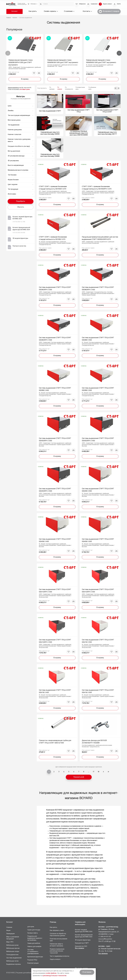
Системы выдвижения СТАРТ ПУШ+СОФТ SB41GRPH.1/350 (55, 591)
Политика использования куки (58, 940)
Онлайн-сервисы (51, 11)
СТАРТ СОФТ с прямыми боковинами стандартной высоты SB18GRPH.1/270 (97, 188)
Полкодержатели (12, 955)
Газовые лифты (33, 933)
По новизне (60, 88)
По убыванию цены (92, 88)
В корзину (25, 79)
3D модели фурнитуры (83, 940)
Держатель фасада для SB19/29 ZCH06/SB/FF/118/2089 (94, 742)
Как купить (33, 11)
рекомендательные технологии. (55, 976)
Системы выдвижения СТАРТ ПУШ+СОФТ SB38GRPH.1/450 (98, 289)
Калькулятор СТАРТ (82, 943)
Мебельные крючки (13, 948)
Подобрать (21, 201)
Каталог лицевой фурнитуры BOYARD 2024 (84, 931)
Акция (8, 931)
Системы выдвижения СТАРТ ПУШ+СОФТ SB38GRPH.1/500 (55, 339)
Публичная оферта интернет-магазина (56, 945)
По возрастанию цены (80, 88)
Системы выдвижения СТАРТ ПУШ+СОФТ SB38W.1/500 (98, 389)
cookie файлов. (51, 973)
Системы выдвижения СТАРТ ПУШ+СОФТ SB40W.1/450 (55, 540)
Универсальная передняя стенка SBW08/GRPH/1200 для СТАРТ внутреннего (21, 63)
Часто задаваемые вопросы (60, 956)
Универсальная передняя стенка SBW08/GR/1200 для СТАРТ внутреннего (63, 61)
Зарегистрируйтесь (13, 88)
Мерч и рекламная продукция (13, 938)
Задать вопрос (55, 959)
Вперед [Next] (119, 53)
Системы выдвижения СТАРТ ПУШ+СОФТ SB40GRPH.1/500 (55, 490)
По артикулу (52, 88)
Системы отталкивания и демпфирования (33, 952)
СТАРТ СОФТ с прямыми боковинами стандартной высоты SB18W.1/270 (53, 238)
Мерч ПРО (10, 942)
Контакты (87, 11)
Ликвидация (10, 934)
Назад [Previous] (8, 53)
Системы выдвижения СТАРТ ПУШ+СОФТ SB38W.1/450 (55, 389)
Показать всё (79, 777)
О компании (69, 11)
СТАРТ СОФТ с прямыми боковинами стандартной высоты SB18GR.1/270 (53, 188)
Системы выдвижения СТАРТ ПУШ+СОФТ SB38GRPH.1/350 (55, 289)
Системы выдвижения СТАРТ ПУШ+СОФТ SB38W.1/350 (98, 339)
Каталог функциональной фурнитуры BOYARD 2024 (84, 936)
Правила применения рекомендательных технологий (57, 951)
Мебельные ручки (12, 945)
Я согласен (87, 972)
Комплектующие (33, 963)
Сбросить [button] (21, 207)
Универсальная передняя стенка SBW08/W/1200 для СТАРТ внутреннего (101, 61)
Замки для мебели (34, 943)
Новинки (9, 927)
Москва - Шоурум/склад (108, 927)
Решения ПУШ (32, 960)
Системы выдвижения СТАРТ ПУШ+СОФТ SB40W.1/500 (98, 540)
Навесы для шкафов (34, 947)
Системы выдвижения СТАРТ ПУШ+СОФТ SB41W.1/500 (98, 691)
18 (99, 772)
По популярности (69, 88)
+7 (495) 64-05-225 (105, 937)
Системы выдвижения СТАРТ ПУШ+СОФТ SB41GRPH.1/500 (55, 641)
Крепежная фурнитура (35, 957)
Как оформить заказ (57, 931)
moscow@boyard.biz (105, 939)
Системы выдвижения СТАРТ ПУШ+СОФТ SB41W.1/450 (55, 691)
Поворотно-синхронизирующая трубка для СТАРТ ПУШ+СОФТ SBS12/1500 (55, 742)
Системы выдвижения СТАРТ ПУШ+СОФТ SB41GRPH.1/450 (98, 591)
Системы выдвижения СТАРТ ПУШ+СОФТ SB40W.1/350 (98, 490)
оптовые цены (25, 89)
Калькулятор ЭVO (81, 946)
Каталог (14, 11)
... (89, 772)
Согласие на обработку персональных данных (58, 935)
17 (94, 772)
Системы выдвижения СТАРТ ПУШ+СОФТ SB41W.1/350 (98, 641)
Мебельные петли (12, 961)
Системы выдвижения (14, 958)
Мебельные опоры (13, 952)
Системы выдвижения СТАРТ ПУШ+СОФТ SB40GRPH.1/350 (55, 440)
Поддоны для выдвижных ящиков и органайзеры (35, 938)
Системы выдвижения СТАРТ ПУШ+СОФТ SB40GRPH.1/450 (98, 440)
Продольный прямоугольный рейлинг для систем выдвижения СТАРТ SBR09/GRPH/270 (100, 238)
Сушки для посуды (34, 930)
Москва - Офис (104, 946)
